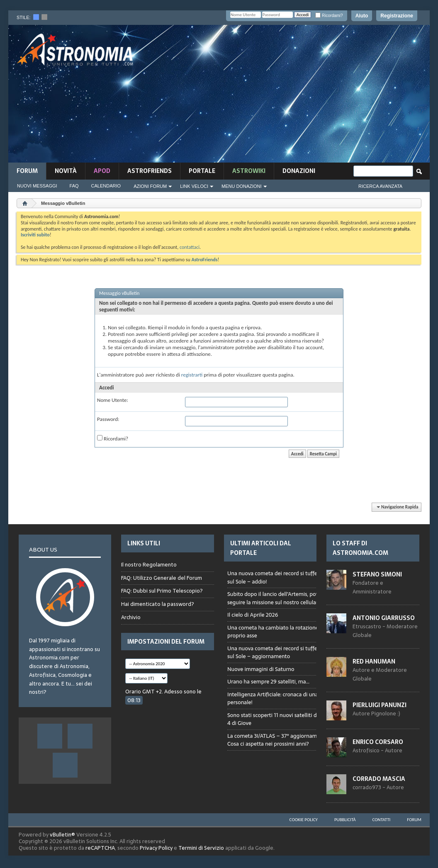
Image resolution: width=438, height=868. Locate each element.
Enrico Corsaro (378, 742)
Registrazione (397, 16)
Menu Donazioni (242, 186)
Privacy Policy (156, 848)
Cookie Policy (304, 820)
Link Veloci (194, 186)
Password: (108, 419)
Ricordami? (329, 16)
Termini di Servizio (201, 848)
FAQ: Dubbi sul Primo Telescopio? (162, 591)
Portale (202, 171)
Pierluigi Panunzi (380, 705)
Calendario (106, 186)
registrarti (192, 375)
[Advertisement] (295, 96)
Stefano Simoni (377, 574)
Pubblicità (345, 820)
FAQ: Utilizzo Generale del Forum (162, 578)
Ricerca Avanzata (380, 186)
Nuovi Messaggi (37, 186)
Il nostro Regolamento (149, 565)
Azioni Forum (150, 186)
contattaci (190, 247)
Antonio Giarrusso (384, 618)
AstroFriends (150, 171)
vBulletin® (62, 835)
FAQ (74, 186)
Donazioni (299, 171)
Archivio (131, 617)
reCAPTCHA (100, 848)
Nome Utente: (113, 400)
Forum (27, 171)
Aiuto (362, 16)
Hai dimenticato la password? (158, 604)
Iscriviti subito (35, 235)
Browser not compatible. (286, 666)
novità (66, 171)
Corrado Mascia (379, 779)
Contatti (382, 820)
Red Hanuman (374, 661)
